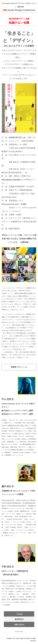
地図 (24, 204)
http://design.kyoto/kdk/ (11, 180)
